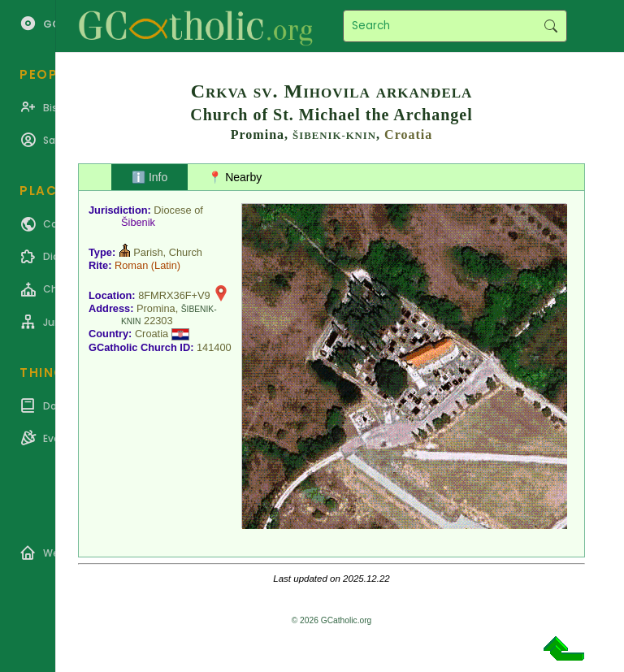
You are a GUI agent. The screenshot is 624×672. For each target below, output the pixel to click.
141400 (214, 347)
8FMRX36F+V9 (174, 295)
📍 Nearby (235, 177)
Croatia (408, 134)
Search (550, 26)
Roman (131, 265)
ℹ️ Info (149, 177)
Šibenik (138, 222)
